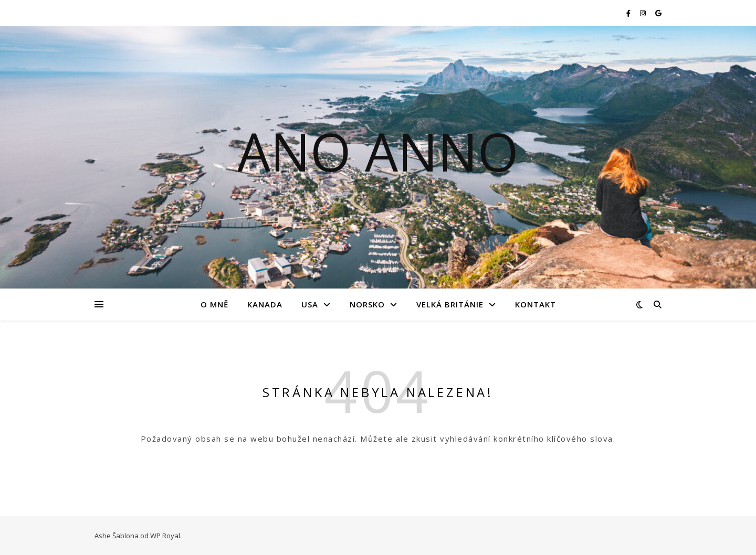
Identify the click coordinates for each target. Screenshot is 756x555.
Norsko (367, 304)
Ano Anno (378, 151)
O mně (214, 304)
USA (310, 304)
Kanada (265, 304)
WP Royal (165, 536)
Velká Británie (450, 304)
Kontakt (535, 304)
